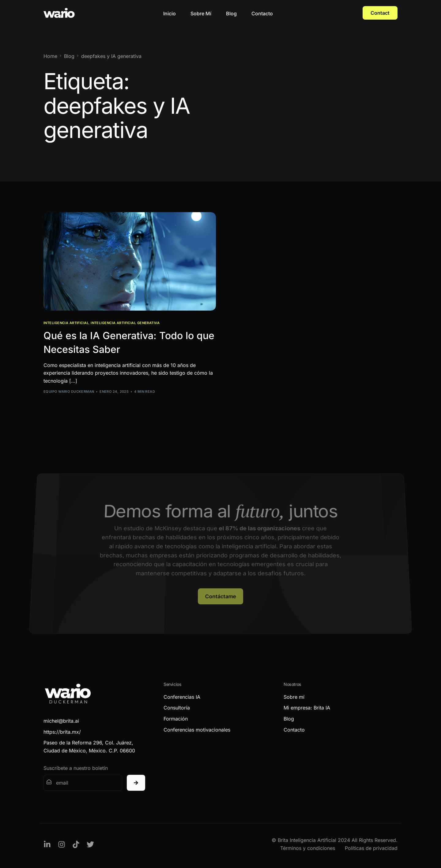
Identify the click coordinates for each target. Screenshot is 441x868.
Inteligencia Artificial (66, 323)
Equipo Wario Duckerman (69, 392)
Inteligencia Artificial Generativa (125, 323)
